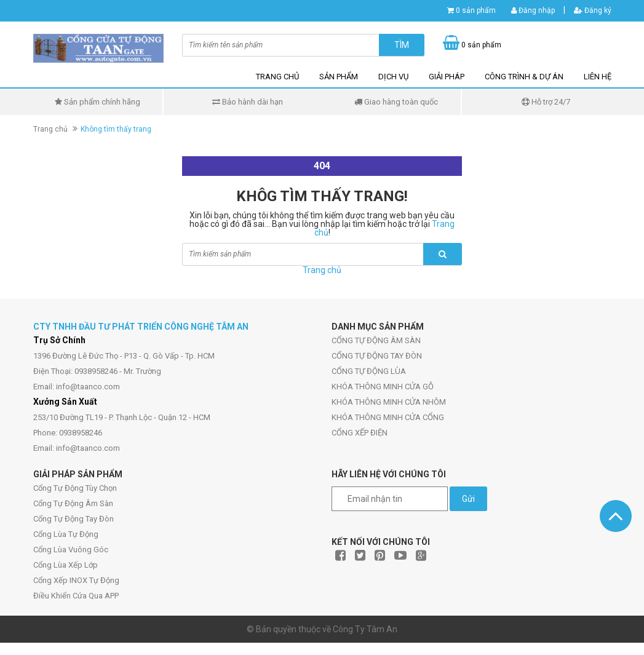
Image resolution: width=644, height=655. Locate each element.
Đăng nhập (533, 10)
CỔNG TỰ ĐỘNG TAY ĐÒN (377, 356)
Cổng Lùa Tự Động (66, 534)
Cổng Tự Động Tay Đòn (74, 519)
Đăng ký (593, 10)
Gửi (468, 499)
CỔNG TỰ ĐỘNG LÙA (369, 371)
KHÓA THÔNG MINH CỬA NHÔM (389, 402)
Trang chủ (50, 129)
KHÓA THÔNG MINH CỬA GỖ (383, 387)
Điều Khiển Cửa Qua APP (76, 596)
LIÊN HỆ (598, 77)
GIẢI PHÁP (447, 77)
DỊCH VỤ (393, 77)
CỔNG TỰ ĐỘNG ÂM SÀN (376, 340)
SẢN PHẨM (339, 77)
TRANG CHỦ (277, 77)
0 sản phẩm (476, 10)
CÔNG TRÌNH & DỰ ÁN (524, 77)
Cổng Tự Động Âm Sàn (73, 503)
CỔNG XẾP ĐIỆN (360, 433)
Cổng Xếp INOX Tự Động (76, 580)
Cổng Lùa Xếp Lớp (66, 565)
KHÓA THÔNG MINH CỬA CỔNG (388, 417)
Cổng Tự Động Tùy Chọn (75, 488)
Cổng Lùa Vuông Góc (71, 550)
